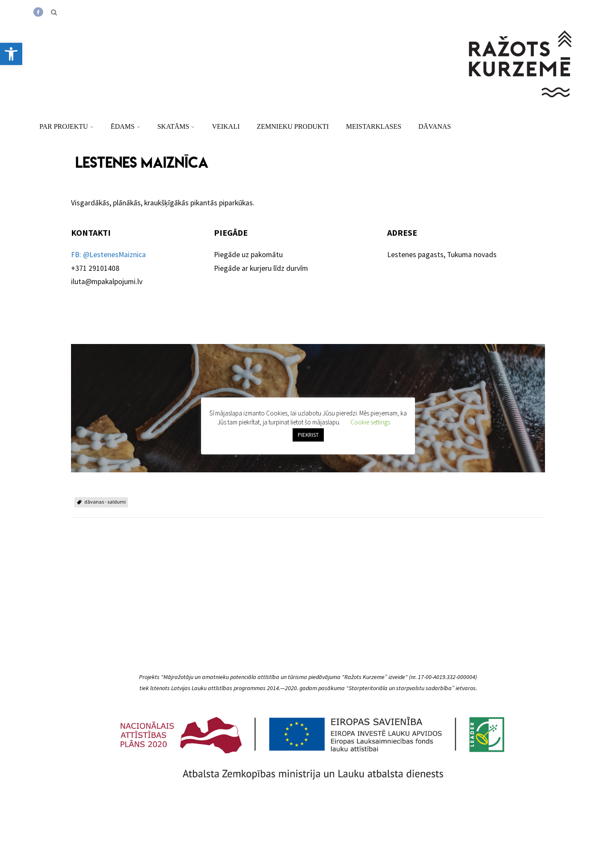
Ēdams (126, 126)
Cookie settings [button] (370, 422)
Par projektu (67, 126)
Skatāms (176, 126)
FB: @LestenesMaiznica (108, 255)
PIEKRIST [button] (308, 435)
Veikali (226, 126)
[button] (11, 54)
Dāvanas (435, 126)
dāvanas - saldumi (105, 502)
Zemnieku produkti (293, 126)
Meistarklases (374, 126)
